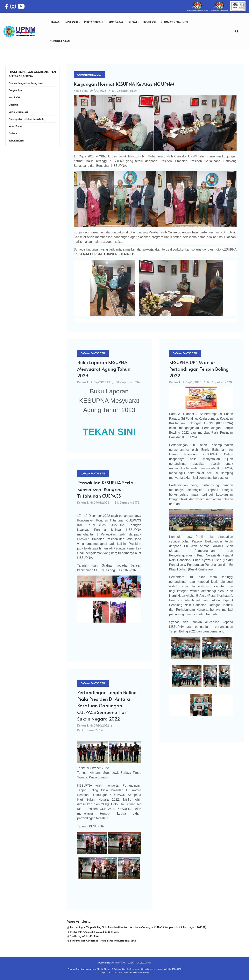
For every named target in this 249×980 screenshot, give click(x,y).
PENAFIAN (104, 963)
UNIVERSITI (72, 22)
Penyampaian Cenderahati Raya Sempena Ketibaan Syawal (103, 941)
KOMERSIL (150, 22)
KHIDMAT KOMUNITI (174, 22)
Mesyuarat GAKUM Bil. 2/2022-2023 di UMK (94, 932)
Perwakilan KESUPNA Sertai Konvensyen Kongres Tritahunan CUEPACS (106, 489)
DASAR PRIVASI (118, 963)
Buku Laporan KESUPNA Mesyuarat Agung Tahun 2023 (104, 369)
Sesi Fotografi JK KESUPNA (84, 936)
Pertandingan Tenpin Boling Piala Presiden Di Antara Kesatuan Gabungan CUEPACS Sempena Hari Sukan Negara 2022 (107, 705)
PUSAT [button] (134, 22)
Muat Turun (15, 126)
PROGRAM (117, 22)
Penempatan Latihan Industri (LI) (27, 119)
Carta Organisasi (18, 112)
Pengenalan (15, 90)
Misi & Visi (14, 97)
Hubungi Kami (16, 141)
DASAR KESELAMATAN (139, 963)
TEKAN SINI (109, 432)
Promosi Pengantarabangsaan (26, 83)
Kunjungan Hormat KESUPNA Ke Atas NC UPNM (124, 84)
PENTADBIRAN (94, 22)
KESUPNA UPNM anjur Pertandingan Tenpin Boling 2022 (199, 369)
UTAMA (55, 22)
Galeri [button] (12, 133)
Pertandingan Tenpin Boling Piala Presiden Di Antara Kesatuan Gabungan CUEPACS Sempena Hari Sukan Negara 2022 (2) (138, 927)
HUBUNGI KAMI (60, 41)
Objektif (13, 105)
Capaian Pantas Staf (89, 75)
